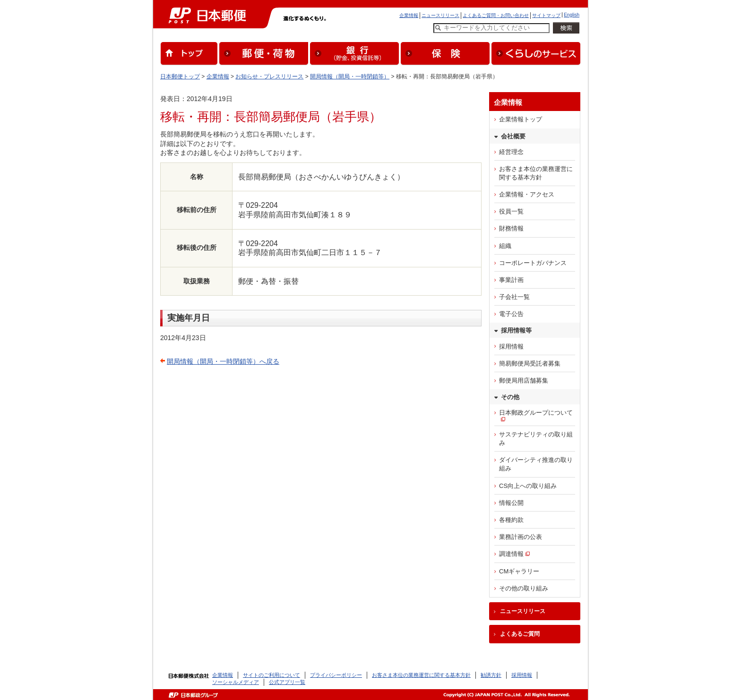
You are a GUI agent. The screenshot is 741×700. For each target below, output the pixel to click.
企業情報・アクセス (527, 194)
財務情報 (511, 228)
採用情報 (511, 346)
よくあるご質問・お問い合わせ (496, 15)
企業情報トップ (521, 119)
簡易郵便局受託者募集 (530, 363)
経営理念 (511, 152)
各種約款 (511, 520)
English (572, 15)
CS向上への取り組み (528, 486)
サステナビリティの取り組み (536, 439)
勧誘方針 (491, 675)
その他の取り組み (524, 588)
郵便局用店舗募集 (524, 380)
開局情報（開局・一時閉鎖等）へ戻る (223, 361)
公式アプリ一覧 (287, 682)
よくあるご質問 (520, 634)
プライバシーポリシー (336, 675)
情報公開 (511, 503)
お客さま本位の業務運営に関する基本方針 (536, 173)
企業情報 (409, 15)
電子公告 (511, 314)
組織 (505, 246)
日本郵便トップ (180, 77)
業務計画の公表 (521, 537)
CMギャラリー (519, 571)
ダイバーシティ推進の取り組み (536, 464)
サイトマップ (546, 15)
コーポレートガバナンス (533, 263)
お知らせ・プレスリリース (269, 77)
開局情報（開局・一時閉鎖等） (350, 77)
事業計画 (511, 280)
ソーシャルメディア (236, 682)
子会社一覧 (514, 297)
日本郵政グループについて (536, 413)
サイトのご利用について (271, 675)
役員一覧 (511, 211)
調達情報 (511, 554)
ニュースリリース (440, 15)
